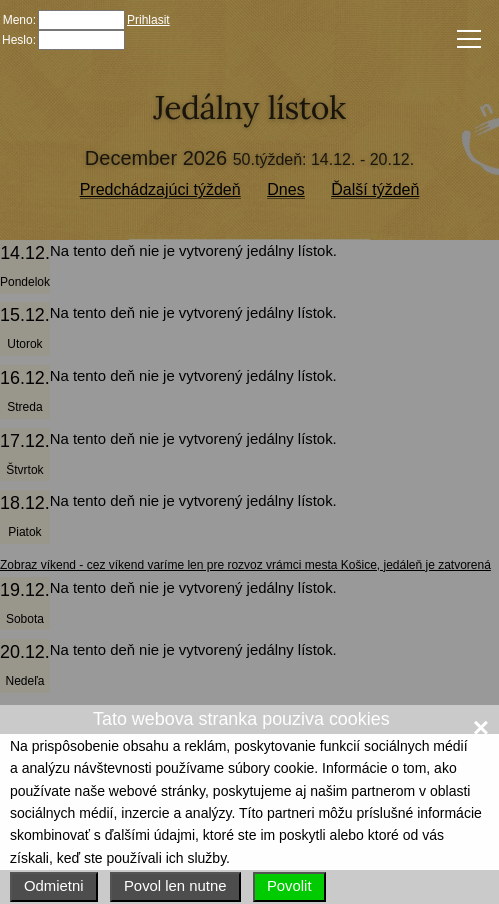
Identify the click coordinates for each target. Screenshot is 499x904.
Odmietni (54, 886)
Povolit (289, 886)
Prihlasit (148, 20)
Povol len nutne (175, 886)
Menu (465, 38)
